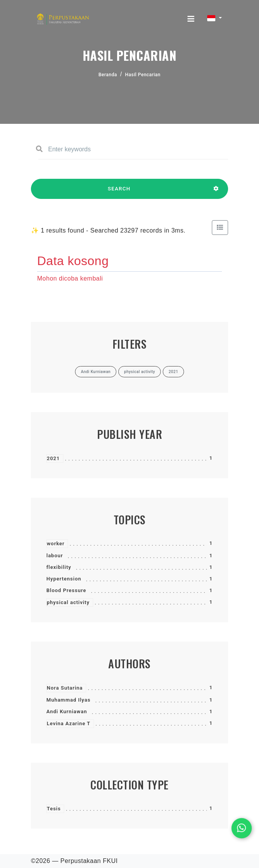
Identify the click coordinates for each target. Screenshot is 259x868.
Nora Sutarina (65, 688)
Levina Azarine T (69, 723)
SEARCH (119, 192)
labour (55, 556)
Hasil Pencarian (143, 75)
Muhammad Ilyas (68, 700)
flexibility (59, 567)
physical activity (68, 602)
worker (56, 544)
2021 (53, 458)
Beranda (108, 75)
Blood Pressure (66, 590)
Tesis (54, 809)
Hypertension (64, 579)
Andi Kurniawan (67, 711)
